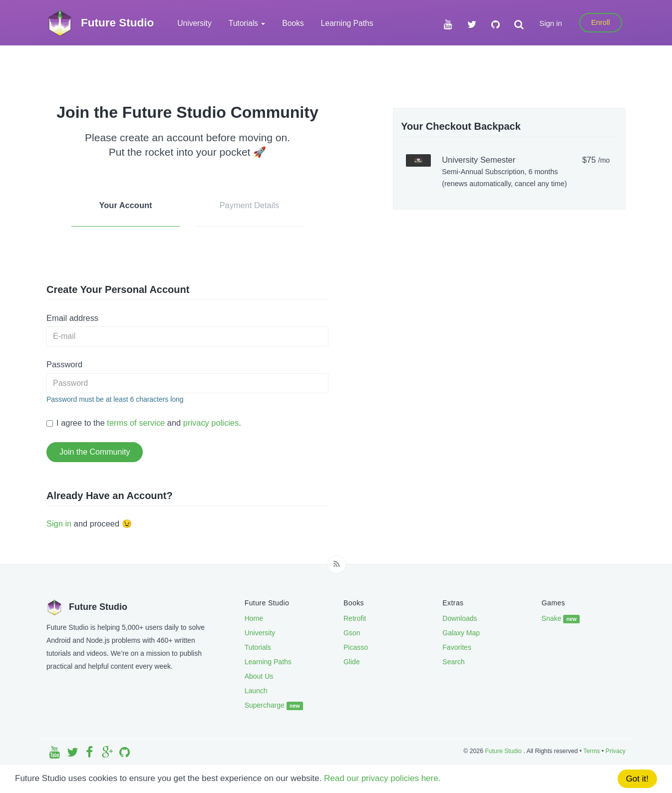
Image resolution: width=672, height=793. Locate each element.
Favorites (457, 647)
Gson (352, 633)
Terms (591, 751)
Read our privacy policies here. (382, 778)
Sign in (550, 23)
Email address (72, 318)
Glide (352, 662)
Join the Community (95, 452)
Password (64, 364)
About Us (259, 676)
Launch (256, 691)
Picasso (356, 647)
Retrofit (355, 618)
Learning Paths (347, 23)
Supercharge (274, 706)
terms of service (136, 423)
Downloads (460, 618)
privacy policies (211, 423)
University (194, 23)
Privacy (616, 751)
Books (293, 23)
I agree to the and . (144, 423)
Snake (561, 619)
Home (254, 618)
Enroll (601, 22)
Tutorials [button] (247, 23)
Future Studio (504, 751)
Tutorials (258, 647)
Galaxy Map (461, 633)
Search (453, 662)
